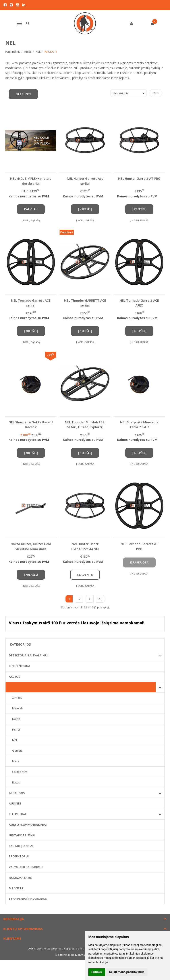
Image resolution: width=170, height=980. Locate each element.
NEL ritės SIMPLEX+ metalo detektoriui (31, 181)
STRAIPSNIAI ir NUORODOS (28, 899)
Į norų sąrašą (31, 220)
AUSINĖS (15, 803)
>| (100, 599)
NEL (15, 740)
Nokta (16, 719)
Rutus (16, 782)
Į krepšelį (85, 209)
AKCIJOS (14, 677)
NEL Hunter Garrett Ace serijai (85, 181)
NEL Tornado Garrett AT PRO (139, 546)
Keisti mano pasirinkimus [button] (127, 972)
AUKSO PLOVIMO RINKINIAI (28, 825)
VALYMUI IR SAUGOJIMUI (26, 867)
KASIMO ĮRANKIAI (21, 846)
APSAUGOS (17, 793)
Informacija (14, 919)
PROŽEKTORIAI (19, 856)
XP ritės (17, 698)
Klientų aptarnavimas (23, 929)
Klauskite (85, 575)
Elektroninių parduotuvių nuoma (75, 955)
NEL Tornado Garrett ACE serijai (31, 303)
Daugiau (31, 209)
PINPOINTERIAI (19, 666)
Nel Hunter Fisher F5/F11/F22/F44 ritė (85, 546)
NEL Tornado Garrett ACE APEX (139, 303)
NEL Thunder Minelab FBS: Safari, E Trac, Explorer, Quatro (85, 425)
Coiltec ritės (20, 772)
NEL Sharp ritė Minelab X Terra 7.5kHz (139, 425)
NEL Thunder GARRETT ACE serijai (85, 303)
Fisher (16, 729)
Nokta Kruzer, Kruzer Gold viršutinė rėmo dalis (31, 546)
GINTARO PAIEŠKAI (22, 835)
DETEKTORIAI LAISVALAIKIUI (29, 655)
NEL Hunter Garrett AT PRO (139, 178)
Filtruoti (23, 94)
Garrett (17, 750)
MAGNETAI (17, 888)
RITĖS (13, 687)
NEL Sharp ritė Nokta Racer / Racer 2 (31, 425)
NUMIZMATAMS (20, 878)
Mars (16, 761)
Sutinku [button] (97, 972)
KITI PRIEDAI (17, 814)
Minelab (18, 708)
